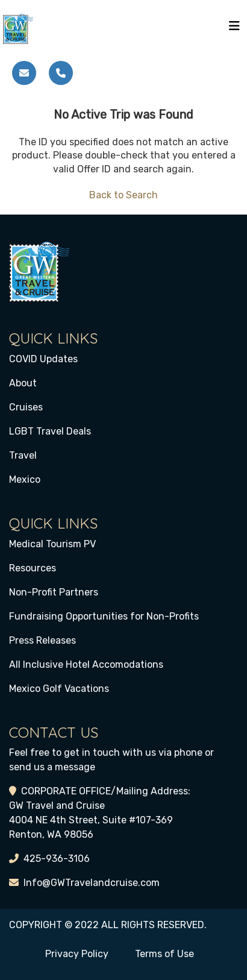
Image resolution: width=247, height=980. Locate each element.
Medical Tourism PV (52, 544)
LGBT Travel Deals (50, 431)
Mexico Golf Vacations (59, 689)
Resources (33, 568)
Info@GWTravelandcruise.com (92, 883)
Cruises (26, 407)
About (23, 383)
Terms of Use (164, 954)
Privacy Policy (77, 954)
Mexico (25, 479)
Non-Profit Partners (54, 592)
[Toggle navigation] (234, 29)
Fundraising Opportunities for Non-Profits (104, 616)
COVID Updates (43, 359)
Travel (23, 455)
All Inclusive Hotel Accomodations (86, 664)
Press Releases (42, 640)
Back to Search (123, 195)
